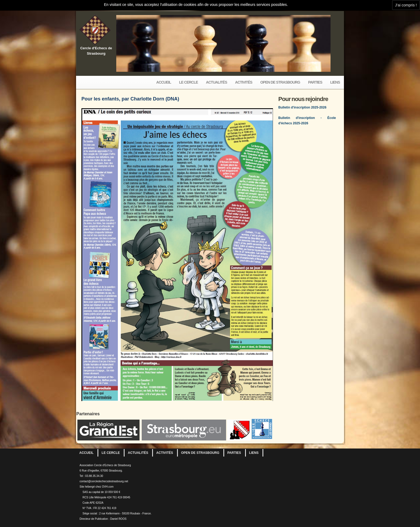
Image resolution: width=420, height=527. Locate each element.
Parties (315, 82)
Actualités (217, 82)
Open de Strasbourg (280, 82)
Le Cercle (189, 82)
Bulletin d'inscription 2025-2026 (302, 107)
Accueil (164, 82)
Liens (335, 82)
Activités (244, 82)
